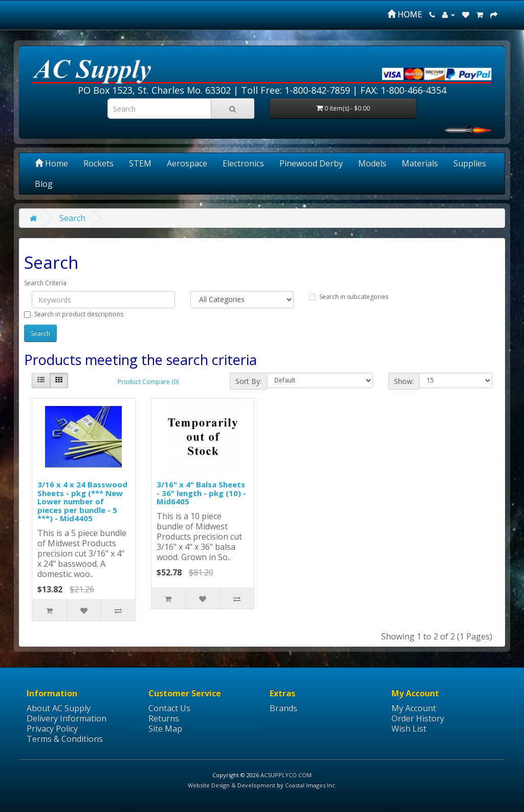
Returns (164, 718)
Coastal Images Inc (310, 785)
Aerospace (187, 163)
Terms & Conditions (65, 739)
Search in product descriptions (74, 314)
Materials (420, 163)
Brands (283, 708)
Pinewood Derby (311, 163)
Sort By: (248, 381)
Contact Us (169, 708)
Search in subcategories (349, 297)
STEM (140, 163)
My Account (414, 708)
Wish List (409, 729)
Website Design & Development (232, 785)
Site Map (165, 729)
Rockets (99, 163)
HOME (405, 14)
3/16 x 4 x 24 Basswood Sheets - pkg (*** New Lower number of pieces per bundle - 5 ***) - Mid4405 (82, 501)
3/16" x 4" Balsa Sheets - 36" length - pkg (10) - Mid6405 (201, 493)
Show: (404, 381)
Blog (44, 184)
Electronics (243, 163)
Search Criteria (45, 283)
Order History (418, 718)
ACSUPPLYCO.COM (286, 775)
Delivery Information (67, 718)
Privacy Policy (52, 729)
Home (51, 163)
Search (72, 218)
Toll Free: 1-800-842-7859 (296, 90)
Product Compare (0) (148, 382)
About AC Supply (59, 708)
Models (372, 163)
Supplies (470, 163)
